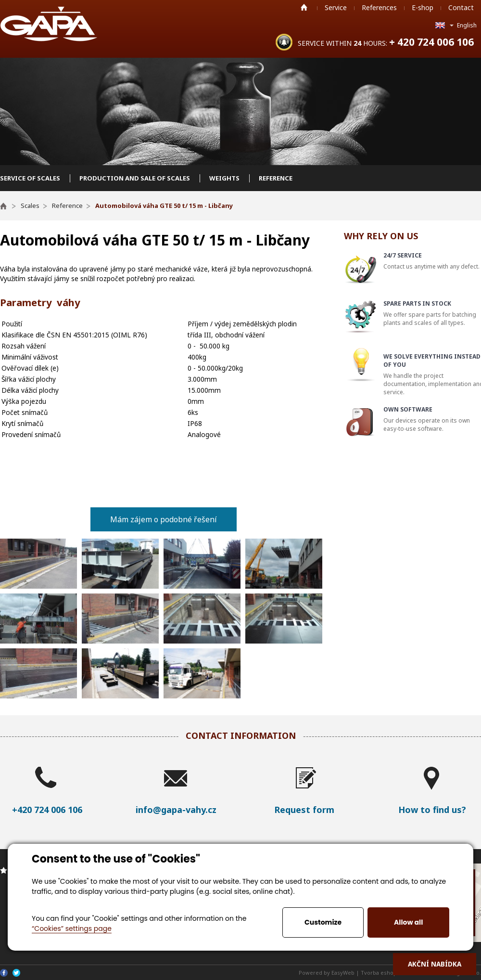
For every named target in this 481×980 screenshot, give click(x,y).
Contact (461, 7)
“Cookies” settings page (72, 928)
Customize (323, 922)
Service (336, 7)
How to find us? (432, 810)
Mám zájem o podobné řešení (164, 519)
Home (304, 7)
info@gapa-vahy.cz (176, 810)
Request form (304, 810)
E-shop (423, 7)
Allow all (408, 922)
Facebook (4, 973)
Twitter (16, 973)
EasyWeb (343, 973)
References (379, 7)
